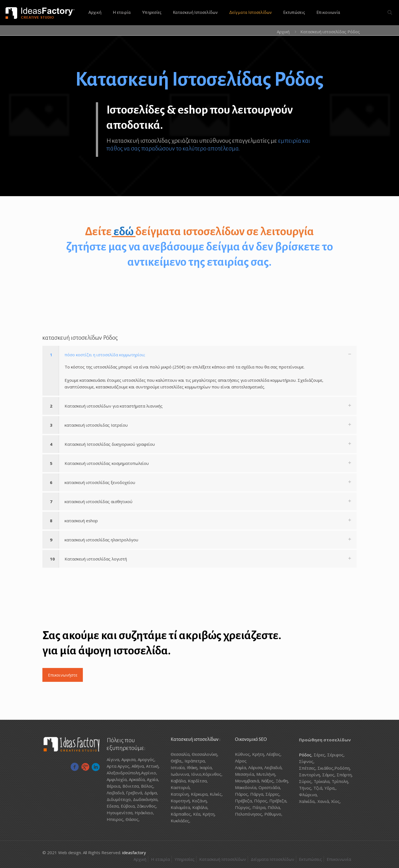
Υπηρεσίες (185, 859)
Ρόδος (305, 755)
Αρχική (283, 32)
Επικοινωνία (339, 859)
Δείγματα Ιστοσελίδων (273, 859)
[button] (199, 371)
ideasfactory (134, 852)
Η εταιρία (160, 859)
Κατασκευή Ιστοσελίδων (223, 859)
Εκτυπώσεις (310, 859)
